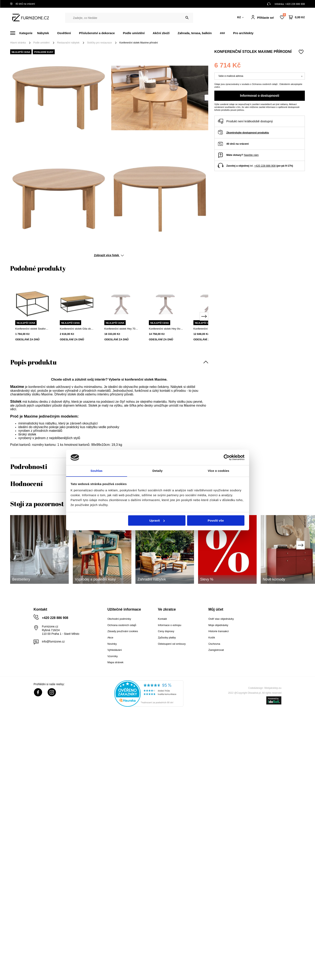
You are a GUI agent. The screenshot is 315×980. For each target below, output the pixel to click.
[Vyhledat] (187, 18)
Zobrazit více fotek (109, 255)
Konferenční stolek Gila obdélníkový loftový (77, 329)
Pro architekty (243, 33)
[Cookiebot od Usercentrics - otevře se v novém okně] (227, 457)
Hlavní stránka (18, 43)
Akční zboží (161, 33)
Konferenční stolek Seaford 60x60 (32, 329)
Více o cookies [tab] (219, 471)
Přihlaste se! (265, 18)
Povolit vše (216, 520)
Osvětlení (64, 33)
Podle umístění (134, 33)
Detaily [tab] (158, 471)
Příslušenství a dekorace (97, 33)
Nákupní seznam (284, 15)
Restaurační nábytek (68, 43)
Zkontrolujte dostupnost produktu (248, 133)
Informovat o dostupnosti (260, 96)
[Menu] (24, 33)
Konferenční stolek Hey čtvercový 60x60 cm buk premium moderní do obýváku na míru (166, 329)
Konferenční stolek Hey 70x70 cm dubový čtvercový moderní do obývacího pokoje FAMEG (122, 329)
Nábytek (43, 33)
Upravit (157, 520)
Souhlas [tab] (96, 471)
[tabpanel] (32, 314)
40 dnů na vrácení (23, 4)
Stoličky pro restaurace (99, 43)
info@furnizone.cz (53, 641)
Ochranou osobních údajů (265, 84)
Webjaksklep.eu (273, 688)
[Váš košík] (297, 17)
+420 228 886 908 (295, 4)
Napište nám (251, 155)
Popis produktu (33, 362)
